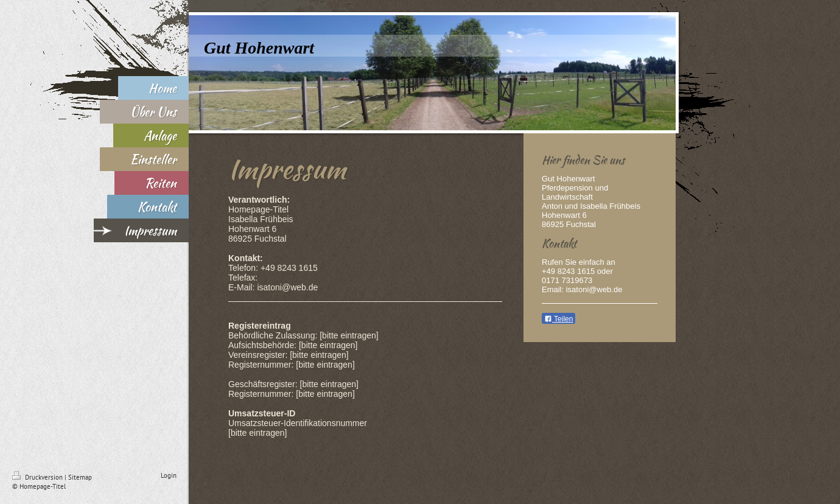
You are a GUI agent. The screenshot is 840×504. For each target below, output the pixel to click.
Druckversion (38, 477)
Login (169, 475)
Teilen (558, 319)
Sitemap (80, 477)
